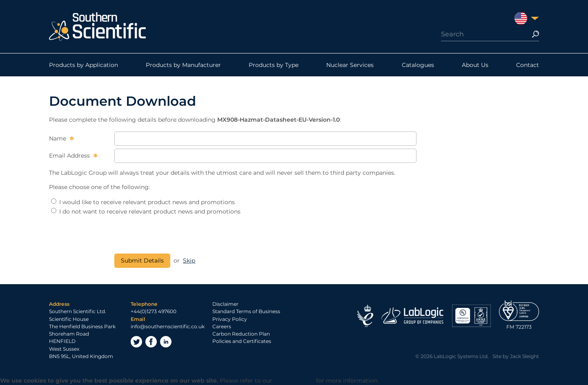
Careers (222, 326)
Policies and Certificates (242, 341)
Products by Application (84, 65)
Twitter (136, 342)
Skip (189, 260)
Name (58, 138)
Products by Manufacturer (183, 65)
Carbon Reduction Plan (241, 334)
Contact (528, 65)
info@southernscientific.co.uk (168, 326)
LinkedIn (166, 342)
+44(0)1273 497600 (154, 311)
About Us (475, 65)
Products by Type (274, 65)
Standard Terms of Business (246, 311)
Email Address (70, 156)
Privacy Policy (230, 319)
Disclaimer (225, 304)
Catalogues (418, 65)
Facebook (151, 342)
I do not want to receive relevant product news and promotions (146, 211)
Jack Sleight (525, 356)
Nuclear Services (350, 65)
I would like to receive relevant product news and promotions (143, 202)
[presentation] (176, 235)
